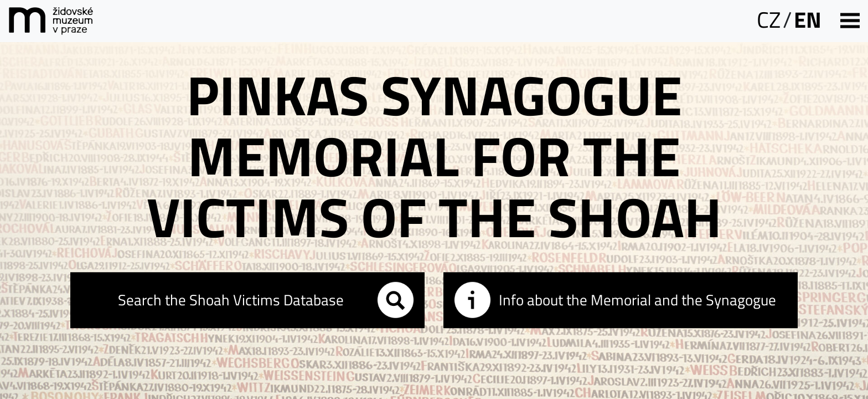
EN (808, 20)
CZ (769, 20)
